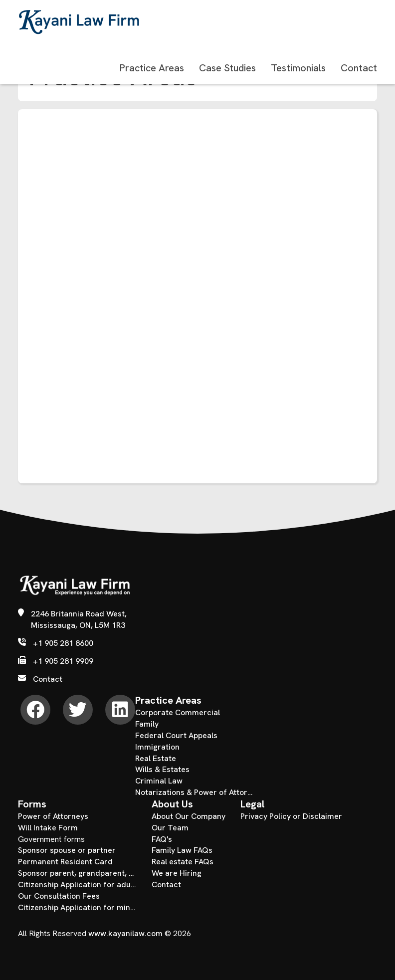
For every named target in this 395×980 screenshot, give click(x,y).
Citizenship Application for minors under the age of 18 (77, 907)
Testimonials (298, 68)
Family (147, 724)
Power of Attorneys (53, 816)
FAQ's (162, 839)
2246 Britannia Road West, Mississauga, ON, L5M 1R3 (79, 619)
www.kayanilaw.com (125, 933)
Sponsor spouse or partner (67, 850)
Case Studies (227, 68)
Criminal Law (159, 781)
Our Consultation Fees (59, 896)
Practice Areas (152, 68)
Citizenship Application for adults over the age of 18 (77, 884)
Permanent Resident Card (65, 862)
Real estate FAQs (183, 862)
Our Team (170, 828)
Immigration (157, 747)
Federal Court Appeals (176, 735)
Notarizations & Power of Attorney (195, 792)
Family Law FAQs (182, 850)
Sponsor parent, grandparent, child (77, 873)
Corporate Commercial (178, 712)
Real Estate (156, 758)
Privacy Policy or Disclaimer (291, 816)
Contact (359, 68)
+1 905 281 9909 (63, 661)
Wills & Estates (162, 769)
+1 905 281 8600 (63, 643)
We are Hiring (177, 873)
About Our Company (189, 816)
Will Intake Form (48, 828)
